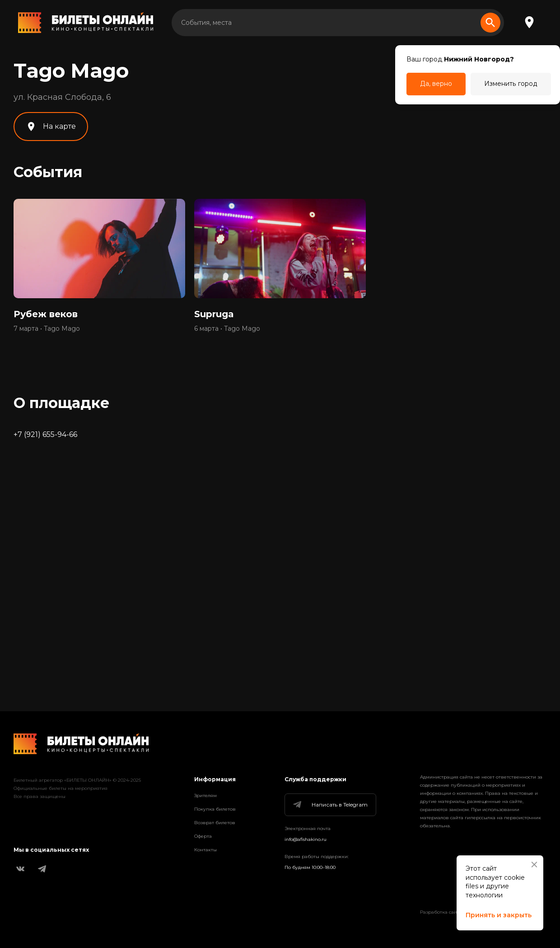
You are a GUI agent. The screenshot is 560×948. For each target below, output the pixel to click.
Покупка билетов (215, 809)
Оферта (203, 836)
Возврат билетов (215, 823)
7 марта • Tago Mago (47, 329)
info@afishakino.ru (306, 839)
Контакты (205, 850)
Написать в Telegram (330, 805)
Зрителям (205, 795)
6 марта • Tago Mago (227, 329)
